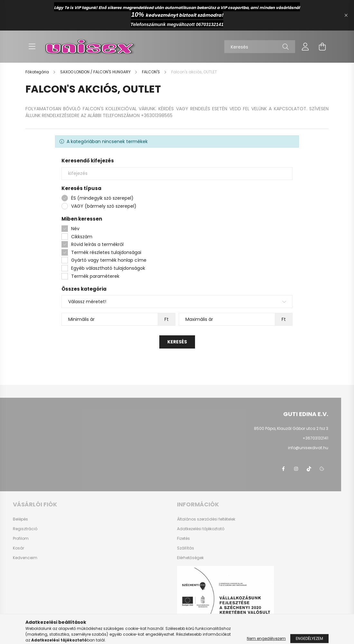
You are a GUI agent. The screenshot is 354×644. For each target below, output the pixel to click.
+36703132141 (315, 438)
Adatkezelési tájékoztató (201, 529)
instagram (296, 469)
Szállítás (186, 548)
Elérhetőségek (190, 558)
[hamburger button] (32, 47)
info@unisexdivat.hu (308, 448)
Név (75, 229)
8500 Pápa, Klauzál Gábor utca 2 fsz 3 (291, 428)
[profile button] (305, 47)
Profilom (21, 539)
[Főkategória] (38, 72)
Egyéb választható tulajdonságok (108, 268)
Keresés (177, 342)
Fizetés (183, 539)
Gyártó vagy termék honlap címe (109, 260)
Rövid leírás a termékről (97, 244)
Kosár (19, 548)
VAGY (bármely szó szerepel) (104, 206)
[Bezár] (346, 15)
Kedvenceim (25, 558)
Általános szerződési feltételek (206, 519)
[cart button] (322, 47)
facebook (283, 469)
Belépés (20, 519)
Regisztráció (25, 529)
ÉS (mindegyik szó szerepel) (102, 198)
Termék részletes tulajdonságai (106, 252)
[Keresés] (260, 47)
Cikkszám (82, 237)
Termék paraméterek (95, 276)
